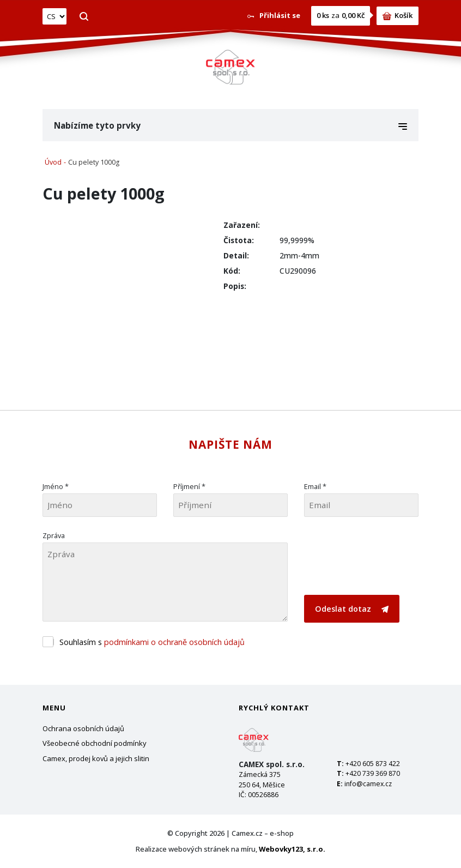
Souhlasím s (152, 642)
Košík (398, 15)
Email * (315, 486)
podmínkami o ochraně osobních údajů (174, 642)
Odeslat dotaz (352, 609)
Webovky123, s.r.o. (292, 849)
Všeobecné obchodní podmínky (95, 743)
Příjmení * (189, 486)
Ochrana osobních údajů (83, 728)
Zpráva (54, 535)
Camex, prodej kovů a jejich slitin (96, 758)
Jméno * (56, 486)
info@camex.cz (368, 784)
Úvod (53, 162)
